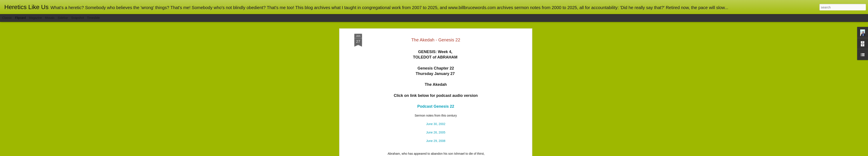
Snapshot (78, 18)
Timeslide (93, 18)
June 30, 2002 (436, 75)
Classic (7, 18)
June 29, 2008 (436, 92)
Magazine (35, 18)
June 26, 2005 (436, 84)
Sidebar (63, 18)
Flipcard (20, 18)
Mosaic (50, 18)
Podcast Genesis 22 (436, 58)
